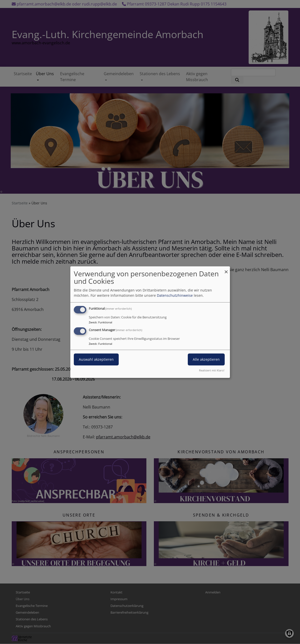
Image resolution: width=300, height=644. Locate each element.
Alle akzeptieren (206, 359)
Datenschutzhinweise (175, 295)
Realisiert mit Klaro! (212, 370)
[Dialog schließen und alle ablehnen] (226, 269)
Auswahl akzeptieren (96, 359)
